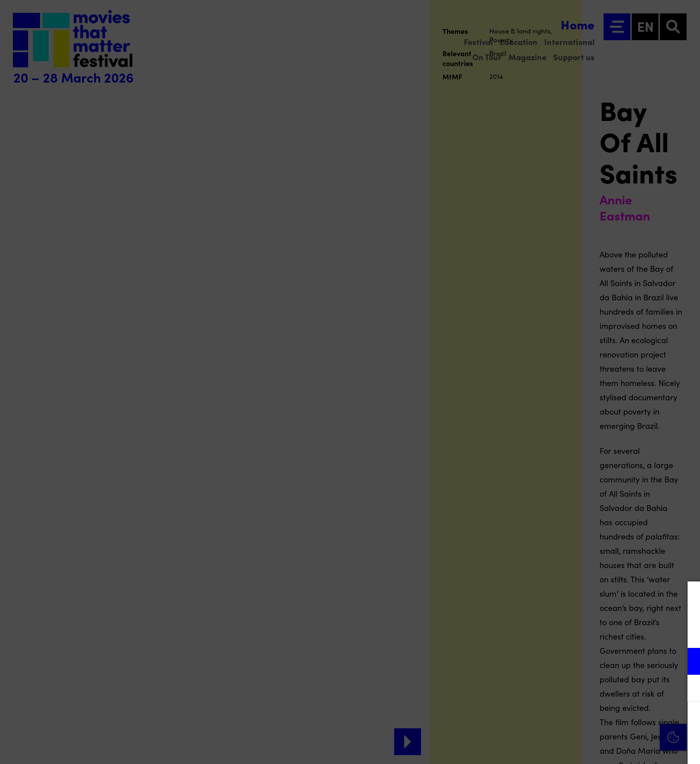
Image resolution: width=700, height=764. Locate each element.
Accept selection (624, 747)
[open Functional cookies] (686, 662)
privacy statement (588, 632)
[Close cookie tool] (686, 598)
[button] (615, 661)
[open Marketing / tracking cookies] (686, 689)
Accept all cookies (624, 721)
